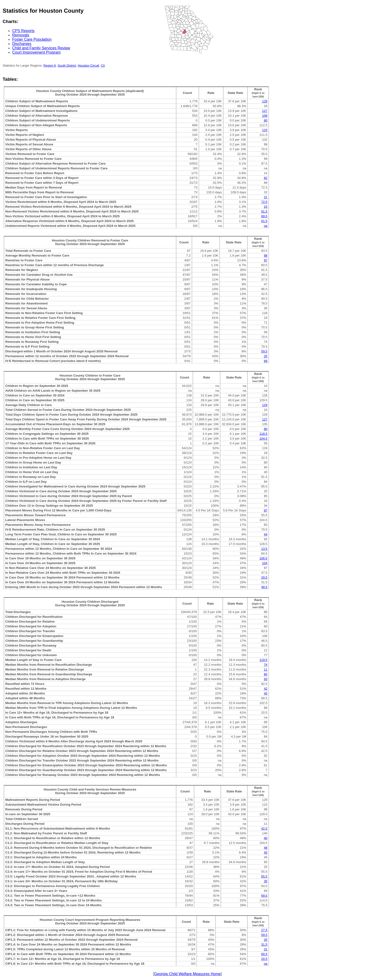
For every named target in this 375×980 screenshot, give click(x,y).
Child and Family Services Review (41, 48)
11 (266, 669)
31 (266, 949)
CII (103, 66)
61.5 (264, 221)
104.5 (263, 438)
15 (266, 207)
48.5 (264, 587)
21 (266, 197)
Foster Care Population (32, 39)
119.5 (263, 660)
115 (265, 130)
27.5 (264, 930)
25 (266, 356)
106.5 (263, 558)
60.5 (264, 954)
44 (266, 534)
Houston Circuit (88, 66)
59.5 (264, 351)
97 (266, 260)
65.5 (264, 876)
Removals (21, 35)
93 (266, 679)
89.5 (264, 216)
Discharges (22, 44)
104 (265, 563)
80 (266, 120)
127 (265, 111)
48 (266, 848)
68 (266, 361)
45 (266, 693)
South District (67, 66)
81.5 (264, 211)
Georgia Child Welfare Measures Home (188, 974)
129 (265, 101)
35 (266, 881)
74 (266, 665)
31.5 (264, 944)
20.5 (264, 959)
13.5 (264, 549)
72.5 (264, 202)
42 (266, 689)
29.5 (264, 577)
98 (266, 255)
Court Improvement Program (36, 52)
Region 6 (50, 66)
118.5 (263, 434)
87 (266, 510)
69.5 (264, 896)
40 (266, 838)
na (266, 226)
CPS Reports (23, 31)
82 (266, 178)
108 (265, 116)
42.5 (264, 828)
